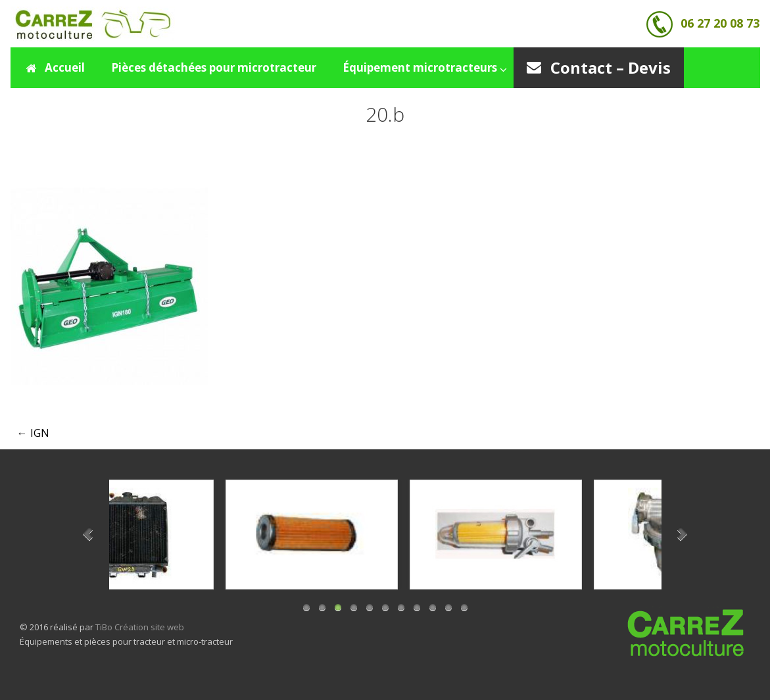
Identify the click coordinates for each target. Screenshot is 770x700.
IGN (33, 433)
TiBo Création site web (140, 627)
